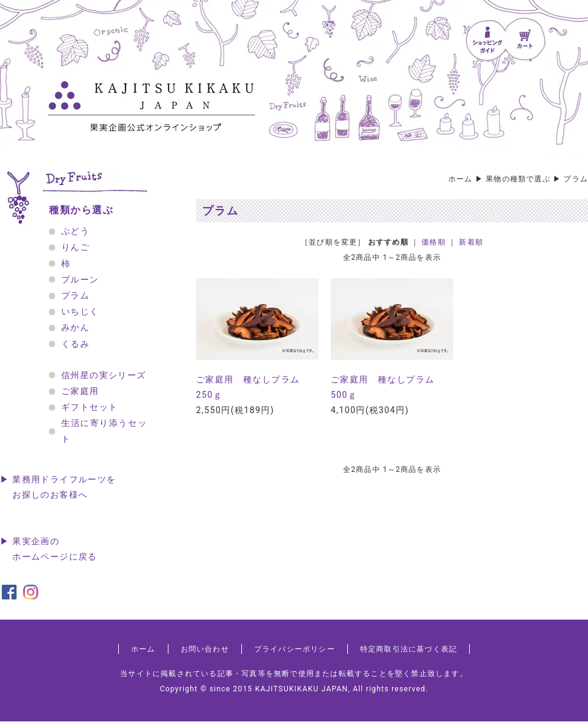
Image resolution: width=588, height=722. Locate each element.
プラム (576, 179)
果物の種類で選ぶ (518, 179)
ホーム (461, 179)
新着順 (471, 242)
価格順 (434, 242)
